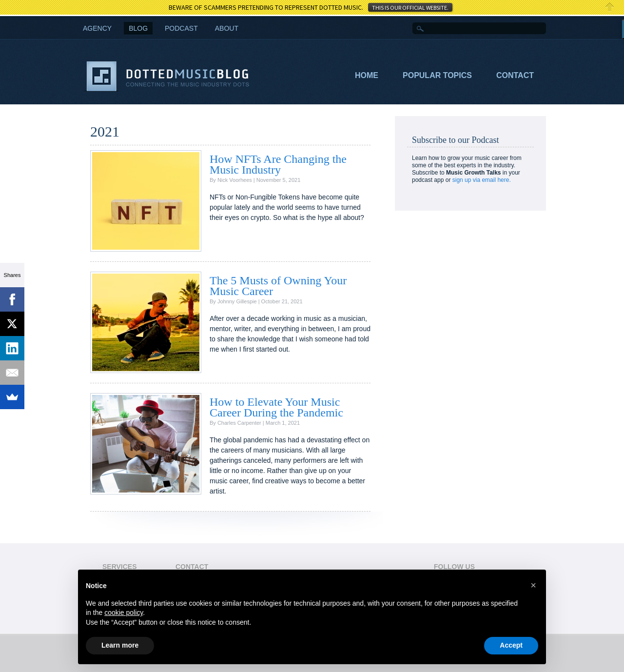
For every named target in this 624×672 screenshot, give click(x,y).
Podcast (181, 28)
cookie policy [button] (124, 613)
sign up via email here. (482, 180)
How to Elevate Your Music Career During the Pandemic (276, 407)
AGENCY (97, 28)
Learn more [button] (120, 645)
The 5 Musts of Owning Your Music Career (278, 286)
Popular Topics (437, 75)
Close (610, 7)
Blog (138, 28)
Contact (515, 75)
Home (367, 75)
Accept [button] (511, 645)
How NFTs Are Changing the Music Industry (278, 164)
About (227, 28)
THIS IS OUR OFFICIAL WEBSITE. (410, 8)
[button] (533, 585)
